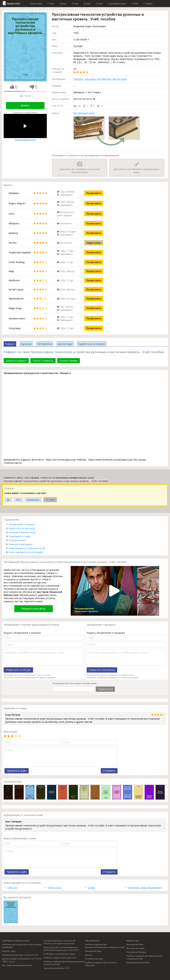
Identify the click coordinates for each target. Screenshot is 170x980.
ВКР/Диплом (104, 79)
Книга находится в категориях (26, 552)
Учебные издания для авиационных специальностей (144, 957)
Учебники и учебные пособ (16, 941)
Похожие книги (17, 540)
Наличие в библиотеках (22, 532)
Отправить (109, 771)
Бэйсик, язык (133, 941)
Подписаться (105, 689)
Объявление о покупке (22, 524)
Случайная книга (117, 4)
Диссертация (120, 79)
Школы (89, 955)
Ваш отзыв (10, 732)
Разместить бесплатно (102, 670)
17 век (51, 4)
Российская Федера (136, 952)
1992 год (12, 888)
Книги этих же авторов (22, 528)
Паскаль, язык (9, 951)
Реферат (78, 79)
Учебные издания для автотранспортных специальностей (64, 963)
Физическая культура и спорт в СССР (20, 955)
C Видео (148, 4)
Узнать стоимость (43, 361)
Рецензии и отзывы (20, 536)
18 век (63, 4)
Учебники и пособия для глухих (59, 954)
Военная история (135, 948)
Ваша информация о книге (20, 838)
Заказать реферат (16, 361)
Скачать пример (69, 361)
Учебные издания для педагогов (60, 958)
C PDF (135, 4)
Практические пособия (138, 963)
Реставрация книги (84, 113)
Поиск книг (36, 4)
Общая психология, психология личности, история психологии (59, 942)
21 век (99, 4)
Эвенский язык (92, 941)
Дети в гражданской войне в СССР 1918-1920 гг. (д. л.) (22, 960)
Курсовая (90, 79)
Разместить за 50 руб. (18, 670)
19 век (75, 4)
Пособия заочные (94, 959)
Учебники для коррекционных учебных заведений (22, 946)
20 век (87, 4)
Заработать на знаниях (92, 344)
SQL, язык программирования (17, 965)
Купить (25, 105)
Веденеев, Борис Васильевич (145, 888)
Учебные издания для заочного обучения (101, 964)
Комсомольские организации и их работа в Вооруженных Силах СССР (61, 949)
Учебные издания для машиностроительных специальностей (105, 946)
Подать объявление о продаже (106, 633)
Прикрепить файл (17, 771)
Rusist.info (14, 4)
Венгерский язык (135, 944)
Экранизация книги (25, 128)
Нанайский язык (93, 951)
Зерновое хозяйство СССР (57, 968)
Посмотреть (94, 193)
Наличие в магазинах (21, 544)
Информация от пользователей (27, 548)
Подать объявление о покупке (22, 633)
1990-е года (54, 888)
